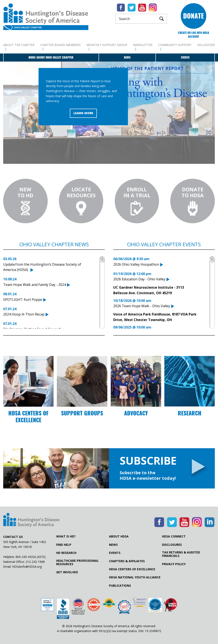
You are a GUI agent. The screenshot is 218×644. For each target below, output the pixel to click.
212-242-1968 (35, 562)
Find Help (64, 545)
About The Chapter (19, 45)
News (127, 57)
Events (185, 57)
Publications (120, 586)
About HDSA (119, 536)
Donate (194, 16)
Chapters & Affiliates (127, 561)
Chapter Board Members (60, 45)
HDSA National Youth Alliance (135, 577)
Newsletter (143, 45)
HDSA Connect (174, 536)
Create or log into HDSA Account (194, 35)
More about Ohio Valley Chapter (51, 57)
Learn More (83, 113)
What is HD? (66, 536)
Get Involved (67, 572)
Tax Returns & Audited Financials (181, 554)
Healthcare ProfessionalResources (77, 562)
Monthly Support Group (107, 45)
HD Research (66, 553)
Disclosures (172, 545)
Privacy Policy (174, 564)
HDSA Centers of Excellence (132, 569)
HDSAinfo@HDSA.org (27, 567)
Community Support (175, 45)
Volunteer (206, 45)
